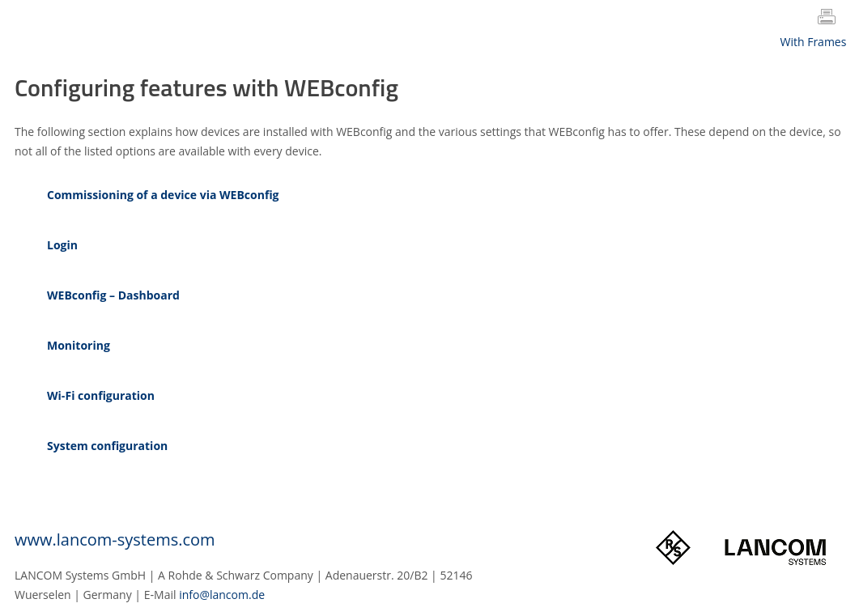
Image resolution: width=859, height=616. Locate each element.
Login (62, 245)
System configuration (107, 446)
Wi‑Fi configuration (101, 395)
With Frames (814, 42)
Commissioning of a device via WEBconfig (163, 195)
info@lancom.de (222, 595)
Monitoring (79, 345)
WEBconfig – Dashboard (113, 295)
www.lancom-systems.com (115, 540)
